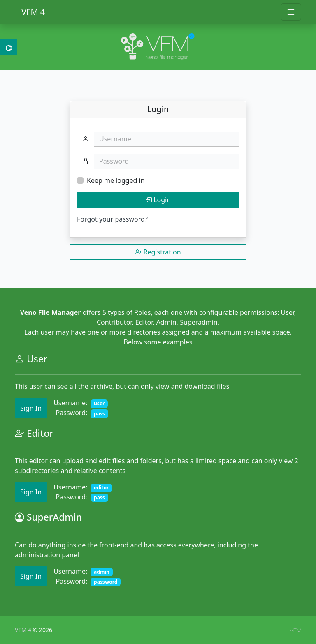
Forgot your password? (112, 219)
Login (158, 200)
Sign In (31, 408)
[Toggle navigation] (291, 12)
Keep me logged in (116, 180)
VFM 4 (33, 12)
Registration (158, 252)
